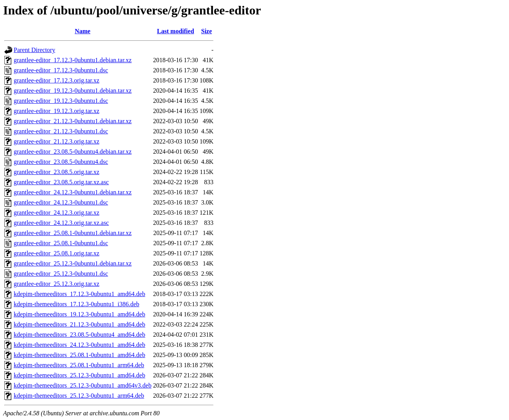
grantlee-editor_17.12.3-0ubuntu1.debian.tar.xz (73, 60)
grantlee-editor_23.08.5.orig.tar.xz (56, 172)
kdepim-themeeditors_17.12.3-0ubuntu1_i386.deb (76, 304)
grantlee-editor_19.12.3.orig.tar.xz (56, 111)
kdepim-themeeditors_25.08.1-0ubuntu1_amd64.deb (79, 355)
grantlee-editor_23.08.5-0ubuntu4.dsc (61, 162)
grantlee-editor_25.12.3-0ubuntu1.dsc (61, 274)
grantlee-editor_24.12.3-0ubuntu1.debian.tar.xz (73, 192)
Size (207, 31)
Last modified (176, 31)
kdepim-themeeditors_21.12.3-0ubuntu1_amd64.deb (79, 324)
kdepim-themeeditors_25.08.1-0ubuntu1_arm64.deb (79, 365)
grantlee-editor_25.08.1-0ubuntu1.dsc (61, 243)
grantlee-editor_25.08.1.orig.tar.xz (56, 253)
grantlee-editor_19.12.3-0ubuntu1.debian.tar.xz (73, 91)
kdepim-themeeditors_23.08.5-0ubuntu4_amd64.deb (79, 335)
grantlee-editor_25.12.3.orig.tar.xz (56, 284)
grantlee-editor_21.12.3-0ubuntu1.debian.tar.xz (73, 121)
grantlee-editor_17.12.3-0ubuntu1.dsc (61, 70)
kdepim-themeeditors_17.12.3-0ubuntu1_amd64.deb (79, 294)
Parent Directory (34, 50)
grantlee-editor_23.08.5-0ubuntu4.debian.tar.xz (73, 152)
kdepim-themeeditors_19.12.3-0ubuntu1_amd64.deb (79, 314)
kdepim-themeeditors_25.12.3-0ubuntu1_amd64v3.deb (82, 385)
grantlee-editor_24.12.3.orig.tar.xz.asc (61, 223)
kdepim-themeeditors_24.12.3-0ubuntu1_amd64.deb (79, 345)
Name (82, 31)
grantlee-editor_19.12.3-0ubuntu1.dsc (61, 101)
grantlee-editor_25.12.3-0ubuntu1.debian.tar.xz (73, 263)
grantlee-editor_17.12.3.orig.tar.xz (56, 80)
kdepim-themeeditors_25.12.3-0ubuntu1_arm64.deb (79, 396)
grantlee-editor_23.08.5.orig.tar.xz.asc (61, 182)
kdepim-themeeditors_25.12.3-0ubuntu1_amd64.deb (79, 375)
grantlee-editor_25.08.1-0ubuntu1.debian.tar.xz (73, 233)
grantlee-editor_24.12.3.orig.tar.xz (56, 213)
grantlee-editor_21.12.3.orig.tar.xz (56, 141)
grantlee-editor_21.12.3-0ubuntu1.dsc (61, 131)
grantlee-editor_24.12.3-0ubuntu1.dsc (61, 202)
